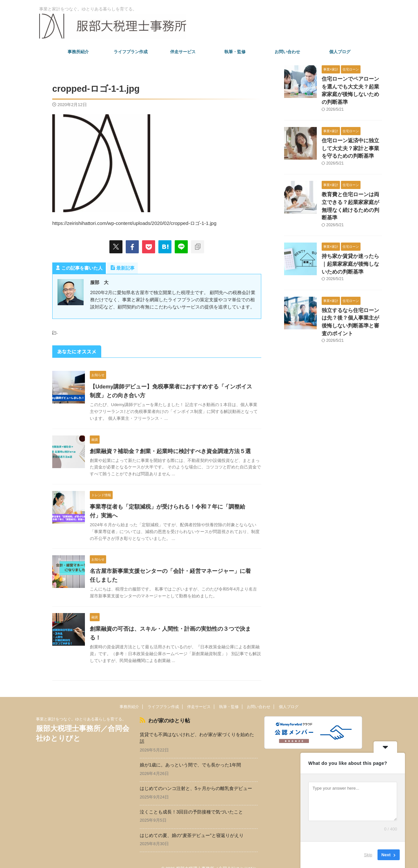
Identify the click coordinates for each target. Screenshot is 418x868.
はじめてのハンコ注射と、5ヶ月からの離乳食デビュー (196, 779)
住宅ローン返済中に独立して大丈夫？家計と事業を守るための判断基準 (351, 139)
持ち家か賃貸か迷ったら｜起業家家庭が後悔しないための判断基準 (351, 245)
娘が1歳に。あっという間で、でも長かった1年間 (190, 755)
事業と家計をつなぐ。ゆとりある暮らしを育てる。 (81, 710)
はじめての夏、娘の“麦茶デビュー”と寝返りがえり (192, 825)
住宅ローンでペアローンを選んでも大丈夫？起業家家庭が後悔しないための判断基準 (351, 86)
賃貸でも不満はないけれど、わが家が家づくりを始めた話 (197, 728)
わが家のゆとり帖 (166, 711)
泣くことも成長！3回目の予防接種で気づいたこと (191, 802)
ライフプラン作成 (131, 52)
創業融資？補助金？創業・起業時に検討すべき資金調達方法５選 (166, 451)
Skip (368, 855)
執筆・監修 (235, 52)
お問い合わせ (287, 52)
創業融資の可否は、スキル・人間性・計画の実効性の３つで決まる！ (171, 629)
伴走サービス (183, 52)
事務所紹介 (78, 52)
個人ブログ (340, 52)
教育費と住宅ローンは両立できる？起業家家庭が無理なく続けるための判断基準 (351, 192)
